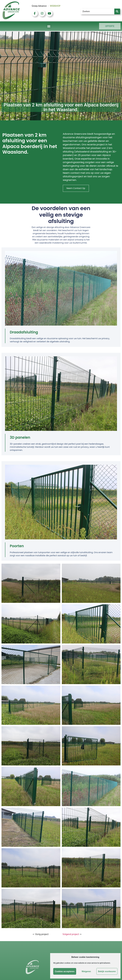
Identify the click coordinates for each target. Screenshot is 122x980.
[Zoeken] (117, 11)
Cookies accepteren (65, 971)
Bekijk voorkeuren (107, 971)
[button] (49, 26)
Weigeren (86, 971)
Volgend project (71, 934)
